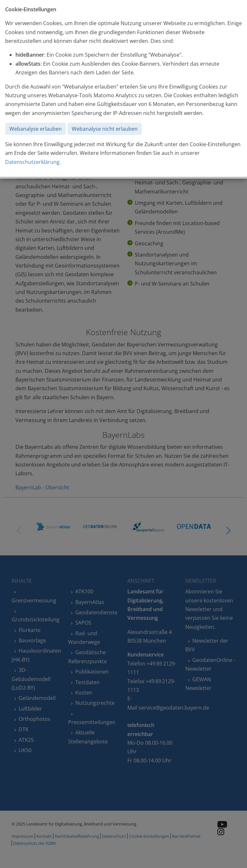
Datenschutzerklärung (32, 162)
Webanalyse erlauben (36, 129)
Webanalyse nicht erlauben (105, 129)
